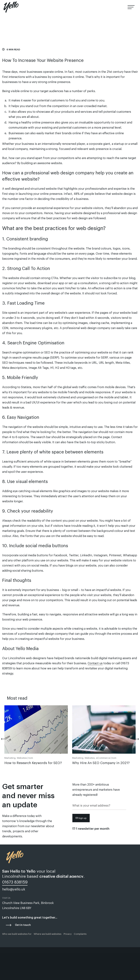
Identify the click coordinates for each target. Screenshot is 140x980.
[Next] (134, 739)
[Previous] (6, 739)
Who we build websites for (17, 934)
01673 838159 (111, 7)
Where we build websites (48, 934)
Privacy (68, 934)
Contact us (95, 663)
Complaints (80, 934)
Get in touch (23, 925)
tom (31, 758)
